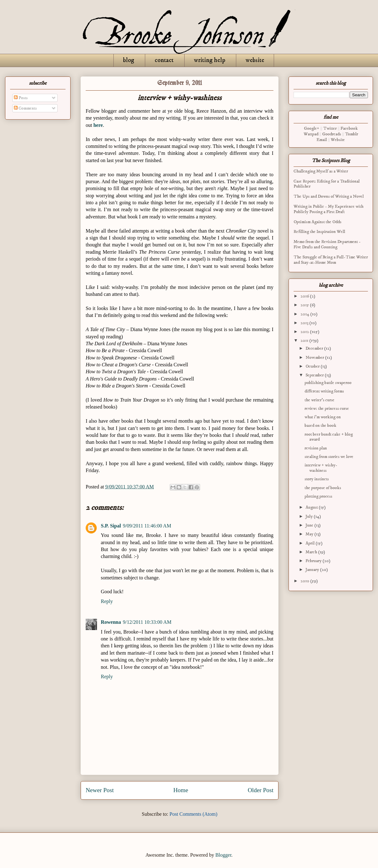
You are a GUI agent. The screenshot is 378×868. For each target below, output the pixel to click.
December (315, 348)
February (314, 561)
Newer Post (100, 790)
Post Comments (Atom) (193, 814)
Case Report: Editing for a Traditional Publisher (327, 184)
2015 (305, 305)
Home (181, 790)
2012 (305, 332)
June (310, 525)
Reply (107, 601)
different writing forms (324, 391)
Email (322, 140)
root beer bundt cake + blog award (329, 437)
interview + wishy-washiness (321, 468)
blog (129, 60)
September (315, 375)
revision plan (316, 448)
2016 (305, 296)
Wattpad (311, 134)
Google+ (312, 128)
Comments (25, 108)
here (98, 125)
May (310, 534)
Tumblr (352, 134)
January (313, 570)
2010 (305, 581)
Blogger (223, 855)
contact (164, 60)
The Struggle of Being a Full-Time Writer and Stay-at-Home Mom (331, 260)
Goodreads (332, 134)
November (315, 358)
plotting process (318, 496)
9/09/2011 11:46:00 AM (147, 526)
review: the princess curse (327, 409)
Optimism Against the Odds (318, 222)
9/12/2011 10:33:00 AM (147, 622)
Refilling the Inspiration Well (319, 232)
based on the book (321, 426)
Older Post (261, 790)
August (312, 507)
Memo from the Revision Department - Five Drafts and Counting (327, 244)
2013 (305, 323)
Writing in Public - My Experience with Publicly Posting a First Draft (329, 209)
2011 (305, 341)
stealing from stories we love (329, 457)
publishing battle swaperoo (328, 383)
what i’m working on (323, 417)
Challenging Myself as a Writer (321, 171)
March (312, 552)
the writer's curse (320, 400)
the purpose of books (323, 488)
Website (338, 140)
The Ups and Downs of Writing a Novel (329, 196)
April (311, 543)
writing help (210, 60)
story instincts (317, 479)
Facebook (349, 128)
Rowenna (111, 622)
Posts (21, 98)
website (255, 60)
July (310, 516)
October (313, 366)
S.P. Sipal (111, 526)
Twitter (330, 128)
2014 (305, 314)
